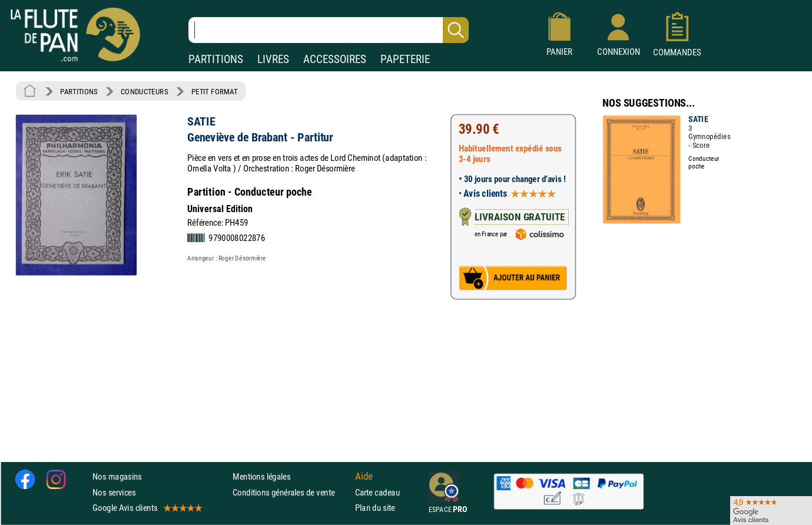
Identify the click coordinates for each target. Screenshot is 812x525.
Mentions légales (261, 477)
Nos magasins (117, 477)
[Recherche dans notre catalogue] (329, 30)
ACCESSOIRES (335, 59)
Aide (364, 477)
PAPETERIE (405, 59)
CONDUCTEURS (144, 91)
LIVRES (273, 59)
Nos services (114, 492)
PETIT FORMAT (215, 91)
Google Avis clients (147, 508)
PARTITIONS (216, 59)
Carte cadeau (377, 492)
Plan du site (375, 508)
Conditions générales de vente (291, 492)
